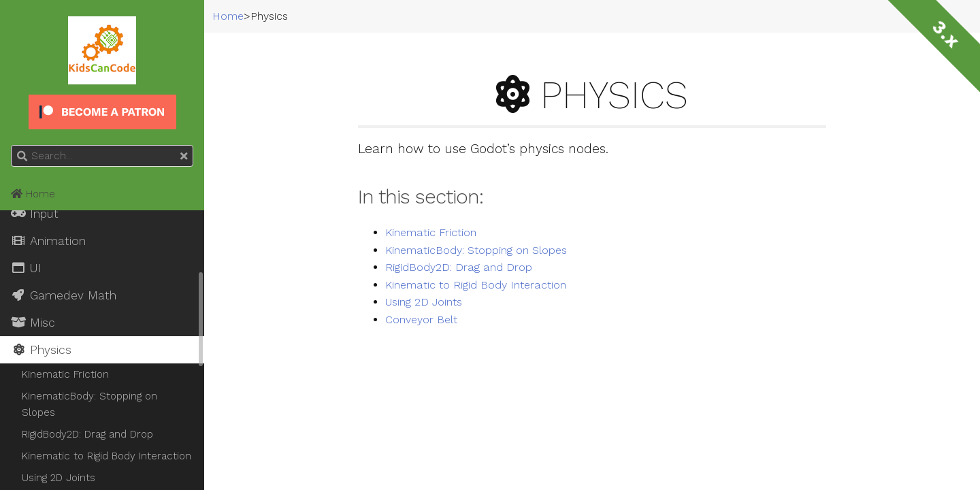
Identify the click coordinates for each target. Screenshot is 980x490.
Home (33, 194)
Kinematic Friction (431, 233)
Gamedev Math (64, 295)
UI (26, 268)
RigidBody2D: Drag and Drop (459, 267)
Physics (41, 350)
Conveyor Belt (421, 320)
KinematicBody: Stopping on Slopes (476, 250)
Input (35, 214)
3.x (946, 34)
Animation (48, 241)
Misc (33, 323)
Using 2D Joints (424, 302)
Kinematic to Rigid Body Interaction (476, 285)
